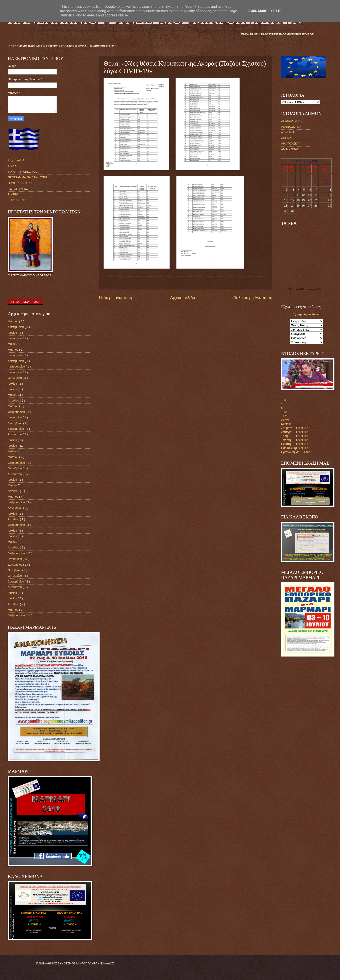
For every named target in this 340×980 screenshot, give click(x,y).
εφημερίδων (316, 289)
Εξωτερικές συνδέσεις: (307, 314)
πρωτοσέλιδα (299, 289)
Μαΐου (12, 344)
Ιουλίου (13, 384)
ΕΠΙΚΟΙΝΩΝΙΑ (17, 200)
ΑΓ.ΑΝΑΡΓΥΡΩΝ (292, 121)
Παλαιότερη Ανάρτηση (253, 298)
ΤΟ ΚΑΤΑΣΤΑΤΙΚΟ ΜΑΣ (23, 172)
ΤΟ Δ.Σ (12, 166)
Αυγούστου (15, 434)
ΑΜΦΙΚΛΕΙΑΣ (290, 149)
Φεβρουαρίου (17, 366)
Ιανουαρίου (15, 338)
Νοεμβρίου (15, 570)
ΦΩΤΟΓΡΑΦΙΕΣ (18, 189)
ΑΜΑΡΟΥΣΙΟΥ (290, 144)
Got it (276, 11)
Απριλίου (14, 401)
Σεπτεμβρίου (16, 327)
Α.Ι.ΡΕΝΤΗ (288, 132)
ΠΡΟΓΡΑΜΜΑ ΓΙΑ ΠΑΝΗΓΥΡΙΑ (28, 177)
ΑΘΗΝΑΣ (287, 138)
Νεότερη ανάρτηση (115, 298)
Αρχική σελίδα (183, 298)
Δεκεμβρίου (15, 423)
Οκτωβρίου (15, 378)
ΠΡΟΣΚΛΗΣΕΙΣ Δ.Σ (20, 183)
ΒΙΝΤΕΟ (13, 194)
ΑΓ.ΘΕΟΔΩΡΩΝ (291, 127)
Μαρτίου (13, 321)
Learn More (257, 11)
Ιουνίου (13, 333)
